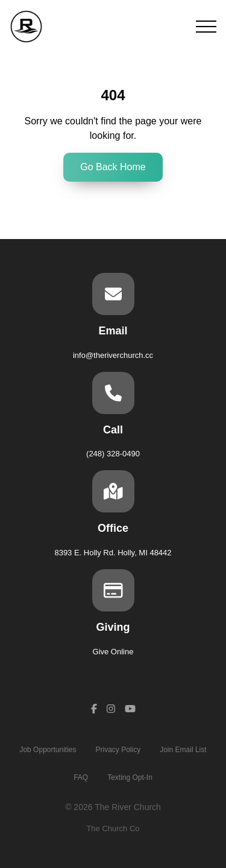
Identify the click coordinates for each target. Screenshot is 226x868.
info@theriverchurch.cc (113, 355)
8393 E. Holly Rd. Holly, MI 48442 (113, 553)
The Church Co (113, 828)
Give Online (113, 652)
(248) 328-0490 (113, 454)
